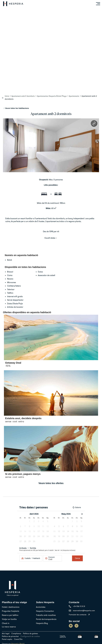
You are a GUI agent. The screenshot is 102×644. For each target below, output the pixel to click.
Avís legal (6, 633)
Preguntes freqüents (10, 611)
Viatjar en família (9, 619)
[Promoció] (54, 559)
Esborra (77, 507)
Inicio (7, 96)
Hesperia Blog (42, 623)
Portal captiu (7, 639)
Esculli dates (50, 238)
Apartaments (74, 96)
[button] (5, 145)
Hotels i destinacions (11, 607)
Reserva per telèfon (10, 615)
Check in (6, 623)
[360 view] (94, 123)
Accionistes (41, 607)
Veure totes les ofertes (51, 483)
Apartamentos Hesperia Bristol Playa (52, 96)
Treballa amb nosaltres (46, 615)
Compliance (16, 633)
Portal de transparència (46, 619)
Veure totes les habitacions (17, 108)
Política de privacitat (10, 636)
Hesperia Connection (45, 611)
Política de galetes (30, 633)
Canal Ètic (18, 639)
